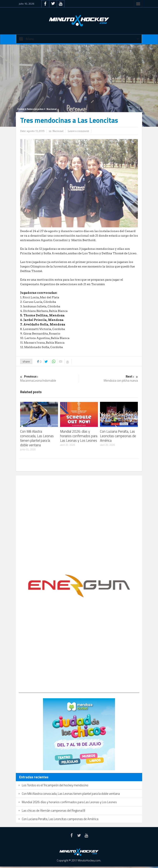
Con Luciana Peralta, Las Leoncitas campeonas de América (118, 436)
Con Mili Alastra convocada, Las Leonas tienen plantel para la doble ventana (37, 438)
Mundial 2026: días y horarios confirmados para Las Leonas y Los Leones (79, 436)
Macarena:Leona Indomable (50, 379)
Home (21, 109)
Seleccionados (35, 109)
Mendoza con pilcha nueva (109, 379)
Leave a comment (78, 131)
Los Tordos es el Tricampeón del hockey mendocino (55, 785)
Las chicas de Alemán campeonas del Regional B (53, 810)
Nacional (52, 109)
